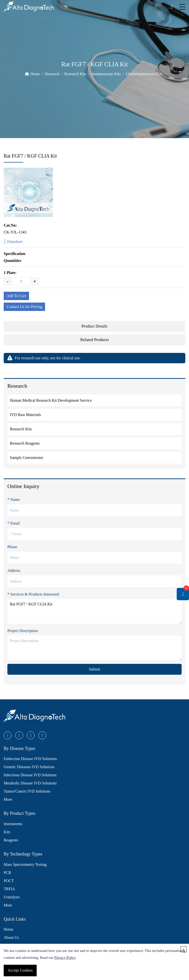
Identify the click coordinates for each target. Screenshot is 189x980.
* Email (14, 523)
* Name (14, 499)
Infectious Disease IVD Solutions (30, 775)
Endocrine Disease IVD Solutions (30, 759)
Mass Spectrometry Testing (25, 864)
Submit (94, 669)
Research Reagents (25, 443)
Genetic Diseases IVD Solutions (29, 767)
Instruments (13, 824)
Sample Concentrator (27, 458)
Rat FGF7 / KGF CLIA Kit (94, 611)
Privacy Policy (65, 958)
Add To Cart (16, 296)
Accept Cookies (20, 970)
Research (52, 74)
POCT (9, 881)
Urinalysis (12, 897)
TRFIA (9, 889)
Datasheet (13, 242)
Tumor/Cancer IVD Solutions (27, 791)
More (8, 799)
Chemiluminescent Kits (144, 74)
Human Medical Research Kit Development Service (51, 400)
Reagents (11, 840)
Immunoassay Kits (106, 74)
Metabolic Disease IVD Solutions (30, 783)
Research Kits (75, 74)
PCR (7, 873)
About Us (11, 937)
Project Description (23, 631)
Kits (7, 832)
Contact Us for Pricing (24, 307)
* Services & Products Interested (33, 594)
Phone (12, 547)
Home (35, 74)
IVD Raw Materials (25, 415)
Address (14, 571)
